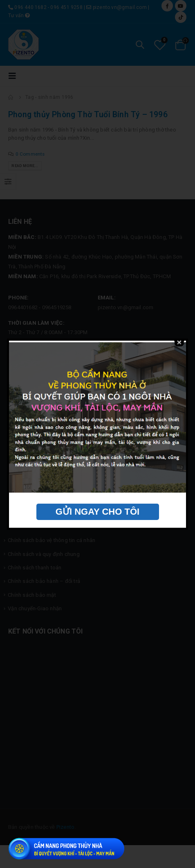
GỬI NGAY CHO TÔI (97, 512)
